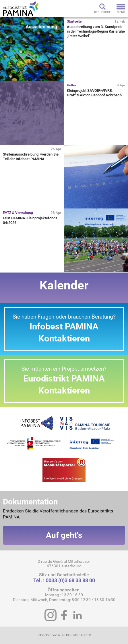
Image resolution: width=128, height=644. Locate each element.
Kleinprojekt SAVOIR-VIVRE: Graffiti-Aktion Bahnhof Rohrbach (94, 93)
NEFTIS (64, 635)
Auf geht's (64, 535)
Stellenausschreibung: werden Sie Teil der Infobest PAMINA (31, 157)
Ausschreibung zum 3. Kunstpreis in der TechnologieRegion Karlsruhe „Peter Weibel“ (96, 31)
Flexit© (86, 635)
